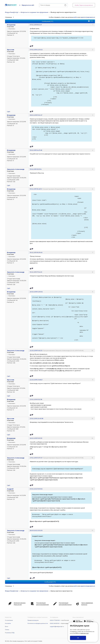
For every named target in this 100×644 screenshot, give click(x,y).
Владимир (11, 25)
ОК (78, 638)
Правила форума (33, 620)
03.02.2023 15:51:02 (36, 489)
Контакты (8, 623)
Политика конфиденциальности (38, 623)
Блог (7, 626)
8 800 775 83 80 (55, 620)
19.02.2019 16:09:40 (36, 252)
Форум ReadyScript (12, 12)
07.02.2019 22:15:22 (36, 50)
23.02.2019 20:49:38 (36, 418)
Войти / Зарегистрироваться (84, 5)
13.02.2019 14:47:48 (36, 150)
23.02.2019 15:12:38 (36, 399)
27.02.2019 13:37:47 (36, 458)
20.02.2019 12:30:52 (36, 292)
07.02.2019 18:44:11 (36, 25)
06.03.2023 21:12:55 (36, 530)
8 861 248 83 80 (55, 623)
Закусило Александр (16, 169)
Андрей (10, 489)
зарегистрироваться (88, 17)
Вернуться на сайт (28, 5)
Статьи (7, 630)
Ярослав (11, 50)
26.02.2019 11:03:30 (36, 438)
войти (75, 17)
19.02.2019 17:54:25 (36, 272)
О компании (9, 620)
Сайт (9, 112)
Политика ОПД (10, 633)
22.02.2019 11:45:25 (36, 350)
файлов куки (84, 633)
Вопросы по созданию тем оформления (34, 12)
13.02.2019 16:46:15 (36, 189)
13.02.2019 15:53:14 (36, 169)
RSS (92, 21)
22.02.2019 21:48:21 (36, 380)
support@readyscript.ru (57, 626)
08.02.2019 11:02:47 (36, 115)
